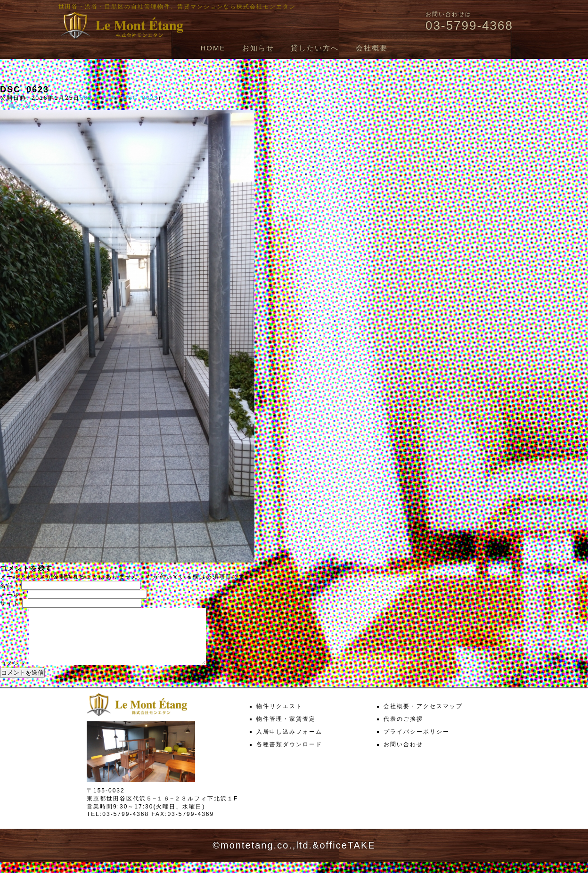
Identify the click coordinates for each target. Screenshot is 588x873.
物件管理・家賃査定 (286, 730)
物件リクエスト (279, 718)
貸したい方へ (315, 48)
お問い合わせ (403, 756)
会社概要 (372, 48)
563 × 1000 (98, 98)
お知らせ (258, 48)
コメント (13, 675)
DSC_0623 (141, 98)
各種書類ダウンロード (289, 756)
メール (13, 595)
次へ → (36, 106)
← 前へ (11, 106)
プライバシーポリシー (416, 743)
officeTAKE (347, 857)
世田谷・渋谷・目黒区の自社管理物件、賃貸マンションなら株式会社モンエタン (177, 7)
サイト (10, 604)
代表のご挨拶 (403, 730)
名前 (9, 586)
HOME (213, 48)
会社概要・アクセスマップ (423, 718)
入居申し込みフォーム (289, 743)
